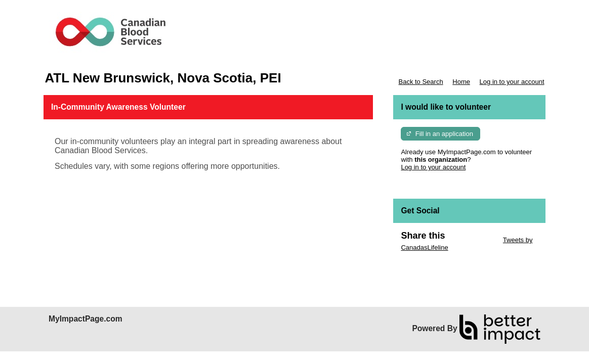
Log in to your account (512, 82)
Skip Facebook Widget (434, 263)
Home (461, 82)
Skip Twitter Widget (473, 240)
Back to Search (420, 82)
